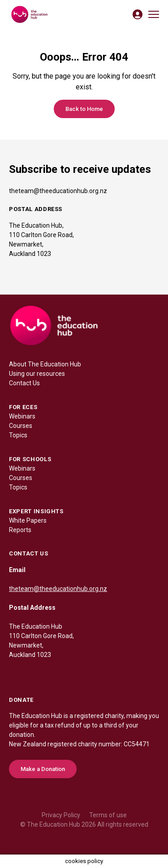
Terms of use (108, 815)
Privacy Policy (61, 815)
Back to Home (84, 109)
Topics (18, 435)
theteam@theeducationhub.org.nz (58, 191)
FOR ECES (23, 407)
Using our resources (37, 374)
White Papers (28, 520)
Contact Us (24, 383)
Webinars (22, 416)
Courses (21, 426)
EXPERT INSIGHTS (36, 511)
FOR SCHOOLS (30, 459)
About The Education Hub (45, 364)
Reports (20, 530)
